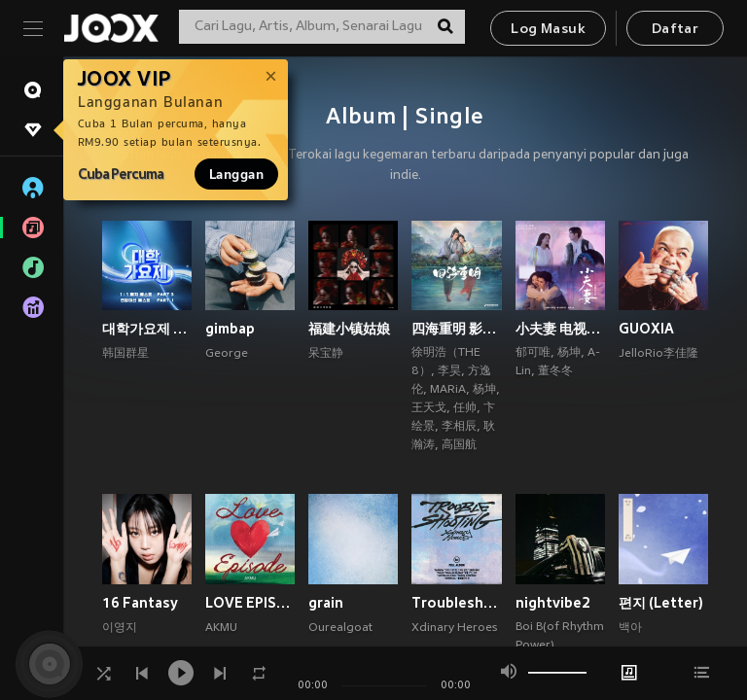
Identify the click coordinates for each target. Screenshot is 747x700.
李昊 (449, 371)
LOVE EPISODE (250, 603)
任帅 (465, 408)
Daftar (675, 30)
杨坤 (484, 390)
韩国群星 (125, 354)
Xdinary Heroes (454, 628)
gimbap (230, 329)
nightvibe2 (553, 603)
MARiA (448, 390)
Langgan (236, 174)
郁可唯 (533, 353)
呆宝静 (326, 354)
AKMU (221, 628)
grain (326, 603)
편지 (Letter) (661, 603)
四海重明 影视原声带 (456, 329)
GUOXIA (646, 329)
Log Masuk (548, 30)
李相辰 (459, 427)
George (227, 354)
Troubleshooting (456, 603)
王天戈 (429, 408)
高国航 (459, 445)
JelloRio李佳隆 (658, 354)
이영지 (120, 628)
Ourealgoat (340, 628)
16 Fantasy (140, 603)
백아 (630, 628)
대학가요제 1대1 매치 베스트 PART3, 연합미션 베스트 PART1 (147, 329)
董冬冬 (555, 371)
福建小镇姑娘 (349, 329)
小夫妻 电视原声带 (560, 329)
